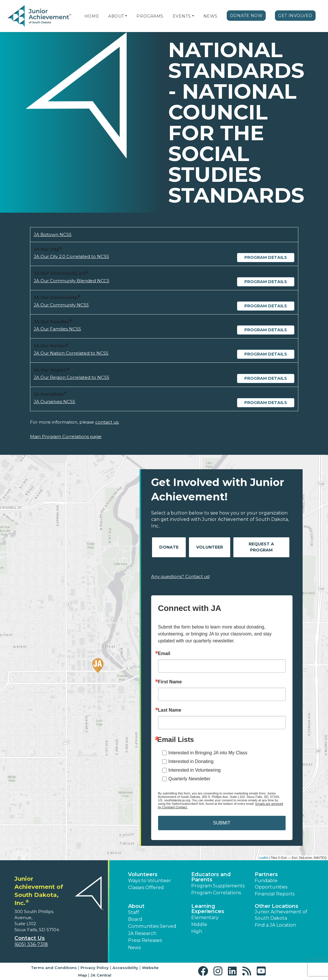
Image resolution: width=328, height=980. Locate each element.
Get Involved (295, 16)
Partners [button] (266, 874)
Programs (150, 16)
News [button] (134, 948)
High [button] (197, 931)
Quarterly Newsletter (190, 779)
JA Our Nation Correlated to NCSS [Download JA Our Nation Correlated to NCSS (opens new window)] (71, 353)
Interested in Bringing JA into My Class (208, 753)
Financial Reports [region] (275, 894)
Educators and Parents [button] (211, 877)
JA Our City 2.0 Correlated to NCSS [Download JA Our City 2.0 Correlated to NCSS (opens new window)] (71, 256)
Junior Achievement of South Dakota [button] (281, 915)
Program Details (266, 257)
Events (182, 16)
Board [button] (135, 919)
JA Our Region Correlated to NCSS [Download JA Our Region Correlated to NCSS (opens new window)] (72, 377)
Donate (169, 547)
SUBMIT (222, 823)
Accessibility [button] (125, 968)
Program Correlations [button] (216, 893)
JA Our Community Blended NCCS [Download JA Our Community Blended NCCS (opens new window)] (72, 281)
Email (164, 654)
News (210, 16)
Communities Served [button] (152, 926)
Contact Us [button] (30, 938)
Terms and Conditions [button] (54, 968)
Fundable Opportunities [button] (271, 884)
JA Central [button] (101, 975)
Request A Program (261, 547)
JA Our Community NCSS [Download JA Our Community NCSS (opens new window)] (61, 305)
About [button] (136, 906)
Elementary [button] (205, 918)
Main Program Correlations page (66, 436)
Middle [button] (199, 924)
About (116, 16)
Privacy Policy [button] (95, 968)
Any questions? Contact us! (180, 576)
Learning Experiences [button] (208, 909)
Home (92, 16)
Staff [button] (134, 912)
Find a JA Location (275, 925)
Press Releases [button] (145, 940)
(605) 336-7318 (31, 944)
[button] (126, 16)
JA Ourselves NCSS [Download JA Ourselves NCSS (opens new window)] (55, 402)
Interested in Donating (191, 761)
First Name (170, 682)
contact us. (107, 422)
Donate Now (246, 16)
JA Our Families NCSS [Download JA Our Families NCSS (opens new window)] (57, 329)
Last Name (170, 710)
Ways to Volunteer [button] (150, 881)
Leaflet (263, 858)
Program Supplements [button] (218, 886)
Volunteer (210, 547)
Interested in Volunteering (195, 770)
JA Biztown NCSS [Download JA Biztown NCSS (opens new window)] (53, 234)
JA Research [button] (142, 933)
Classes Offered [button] (146, 888)
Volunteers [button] (143, 874)
